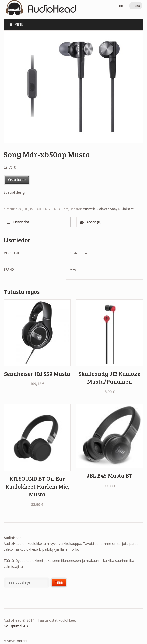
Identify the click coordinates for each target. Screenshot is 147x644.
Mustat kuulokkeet (96, 209)
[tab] (37, 222)
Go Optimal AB (16, 626)
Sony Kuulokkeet (122, 209)
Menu (16, 24)
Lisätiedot (21, 222)
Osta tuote (17, 180)
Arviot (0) (93, 222)
